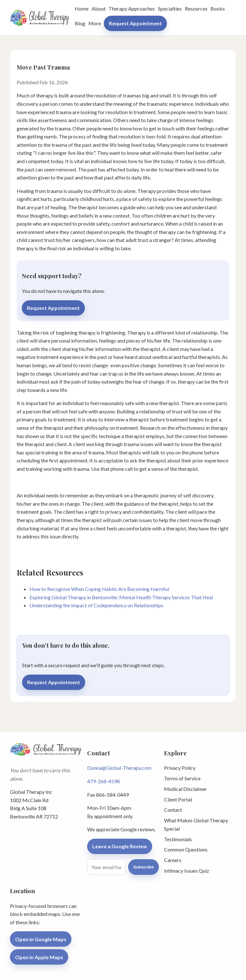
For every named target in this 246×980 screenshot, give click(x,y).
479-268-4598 (103, 781)
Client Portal (178, 799)
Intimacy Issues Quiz (187, 871)
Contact (173, 810)
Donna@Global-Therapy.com (119, 768)
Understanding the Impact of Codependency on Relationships (96, 605)
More (95, 23)
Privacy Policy (180, 768)
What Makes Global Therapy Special (196, 824)
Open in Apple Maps (39, 957)
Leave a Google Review (120, 846)
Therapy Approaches (132, 8)
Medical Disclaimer (185, 789)
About (99, 8)
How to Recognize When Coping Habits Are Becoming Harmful (99, 589)
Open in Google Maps (41, 939)
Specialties (170, 8)
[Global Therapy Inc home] (40, 18)
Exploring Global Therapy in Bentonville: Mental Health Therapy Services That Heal (121, 597)
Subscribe (143, 867)
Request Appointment (135, 23)
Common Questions (186, 849)
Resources (196, 8)
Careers (173, 860)
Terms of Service (182, 778)
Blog (80, 23)
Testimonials (178, 839)
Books (218, 8)
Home (82, 8)
